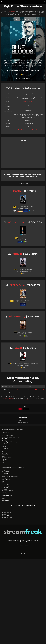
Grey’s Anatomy (5, 472)
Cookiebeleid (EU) (33, 541)
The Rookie (4, 494)
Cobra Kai (4, 492)
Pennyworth (23, 422)
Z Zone (3, 450)
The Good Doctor (6, 484)
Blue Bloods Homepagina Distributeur (28, 130)
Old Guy (3, 451)
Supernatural (5, 475)
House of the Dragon (7, 495)
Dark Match (4, 461)
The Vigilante (5, 448)
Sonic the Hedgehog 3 (7, 432)
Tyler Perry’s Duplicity (7, 453)
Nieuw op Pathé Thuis (7, 517)
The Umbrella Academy (7, 491)
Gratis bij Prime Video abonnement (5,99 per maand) (30, 390)
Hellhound (4, 456)
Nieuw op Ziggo (5, 514)
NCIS (3, 481)
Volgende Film (23, 420)
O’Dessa (4, 447)
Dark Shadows (5, 500)
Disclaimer (24, 542)
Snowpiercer (5, 489)
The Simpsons (5, 473)
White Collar (16, 222)
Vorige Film (23, 416)
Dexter (3, 499)
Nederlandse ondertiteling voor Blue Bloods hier (23, 400)
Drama (8, 11)
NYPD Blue (17, 285)
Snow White (4, 445)
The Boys (4, 478)
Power (18, 348)
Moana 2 (4, 434)
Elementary (17, 317)
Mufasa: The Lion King (7, 435)
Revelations (4, 459)
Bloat (3, 462)
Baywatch (23, 418)
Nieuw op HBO (5, 516)
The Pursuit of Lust (6, 458)
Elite (3, 483)
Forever (17, 254)
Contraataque (5, 455)
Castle (17, 191)
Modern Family (5, 486)
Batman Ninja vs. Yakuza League (10, 442)
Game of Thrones (6, 480)
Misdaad (13, 11)
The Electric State (6, 443)
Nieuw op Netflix (6, 511)
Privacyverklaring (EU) (16, 541)
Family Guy (4, 470)
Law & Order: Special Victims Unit (10, 476)
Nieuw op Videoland (6, 513)
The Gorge (4, 439)
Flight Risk (4, 440)
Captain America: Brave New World (10, 437)
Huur (30, 393)
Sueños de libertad (6, 497)
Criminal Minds (5, 487)
